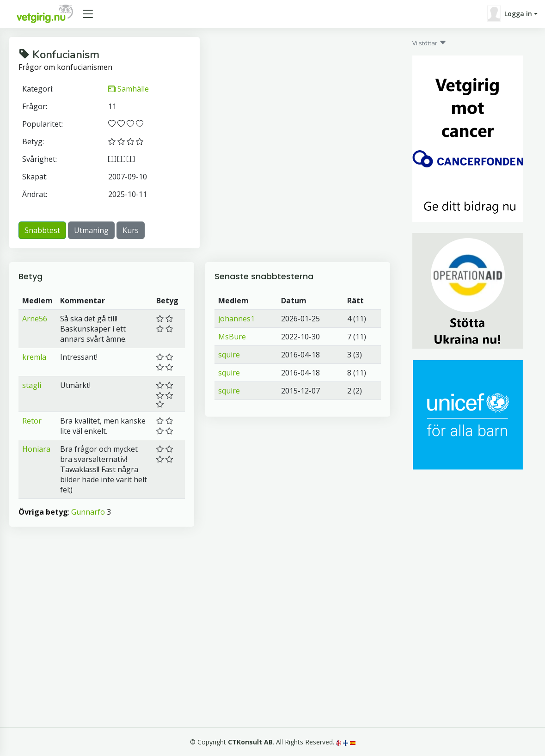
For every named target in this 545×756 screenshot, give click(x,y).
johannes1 (236, 319)
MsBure (232, 337)
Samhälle (129, 89)
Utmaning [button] (91, 230)
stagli (32, 385)
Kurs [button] (131, 230)
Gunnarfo (88, 512)
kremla (34, 357)
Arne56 (35, 319)
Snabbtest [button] (42, 230)
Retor (32, 421)
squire (229, 355)
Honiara (36, 449)
